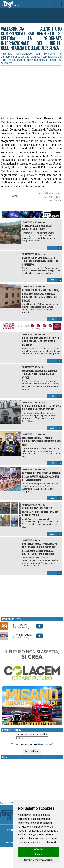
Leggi (56, 248)
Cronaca (42, 402)
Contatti (11, 830)
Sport (40, 367)
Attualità (41, 222)
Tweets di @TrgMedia (11, 803)
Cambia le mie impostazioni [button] (38, 860)
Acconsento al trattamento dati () (33, 744)
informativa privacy (45, 744)
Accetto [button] (38, 849)
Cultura (41, 540)
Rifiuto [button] (38, 855)
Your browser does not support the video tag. (26, 597)
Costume (42, 254)
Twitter (14, 196)
